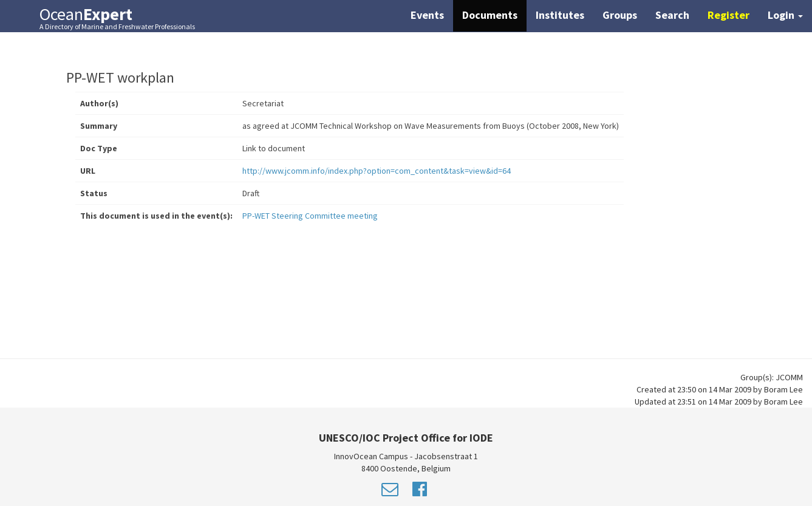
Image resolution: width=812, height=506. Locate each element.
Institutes (560, 15)
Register (728, 15)
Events (427, 15)
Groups (620, 15)
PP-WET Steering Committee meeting (310, 216)
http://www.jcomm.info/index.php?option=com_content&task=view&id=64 (377, 171)
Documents (490, 15)
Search (672, 15)
